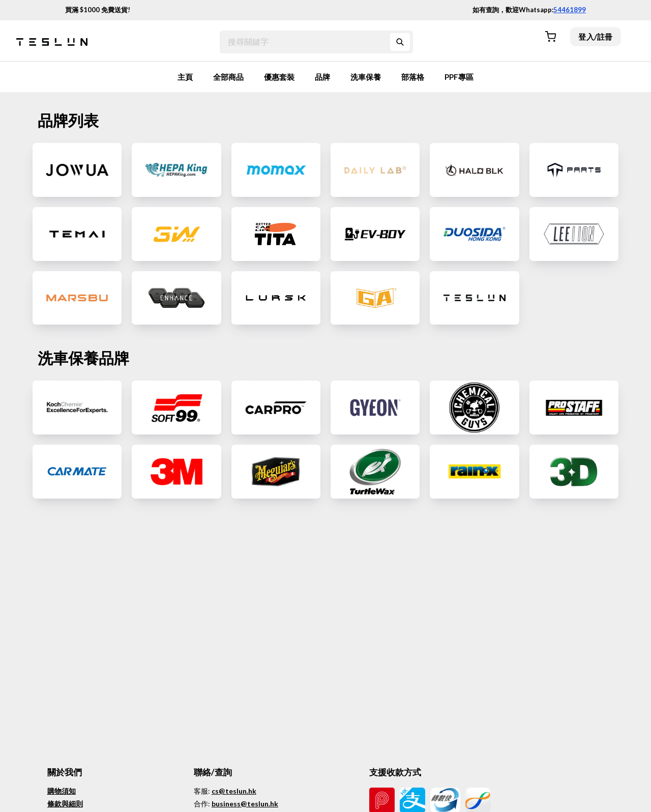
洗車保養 (366, 77)
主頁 (185, 77)
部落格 (413, 77)
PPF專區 (459, 77)
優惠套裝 (279, 77)
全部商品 (228, 77)
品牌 (322, 77)
